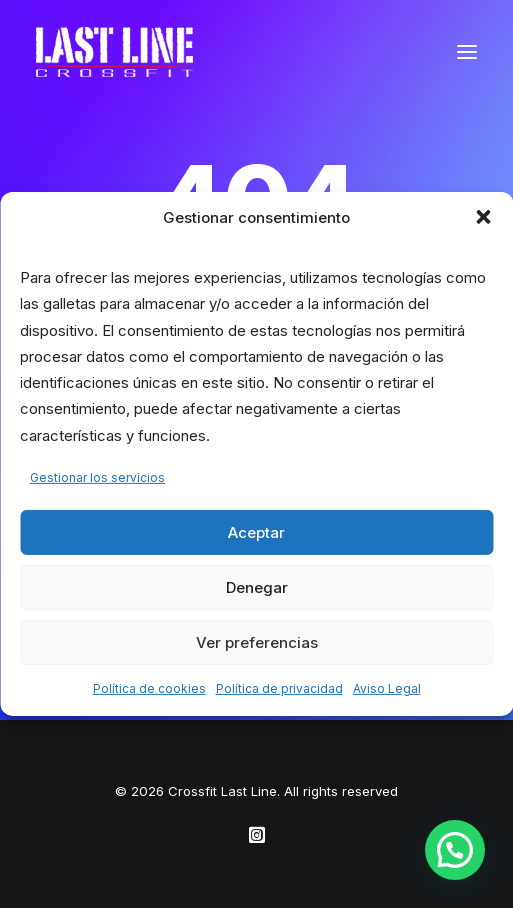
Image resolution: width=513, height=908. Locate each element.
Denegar (257, 586)
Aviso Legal (387, 688)
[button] (483, 217)
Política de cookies (149, 688)
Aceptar (256, 531)
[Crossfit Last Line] (114, 52)
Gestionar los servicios (97, 477)
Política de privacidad (279, 688)
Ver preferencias (257, 641)
